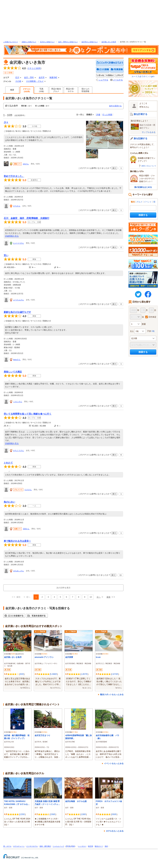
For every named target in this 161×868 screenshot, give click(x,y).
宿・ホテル (7, 846)
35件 (22, 674)
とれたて (8, 463)
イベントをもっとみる (114, 763)
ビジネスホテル (32, 846)
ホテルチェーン (19, 846)
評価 (98, 115)
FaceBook (148, 294)
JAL (70, 846)
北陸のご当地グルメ (29, 42)
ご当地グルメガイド (11, 42)
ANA (73, 846)
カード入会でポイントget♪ (143, 68)
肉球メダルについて (149, 166)
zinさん (26, 164)
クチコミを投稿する (103, 70)
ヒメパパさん (19, 243)
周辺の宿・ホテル (71, 90)
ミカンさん (18, 402)
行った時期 (107, 115)
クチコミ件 (34, 68)
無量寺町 (53, 77)
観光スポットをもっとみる (112, 695)
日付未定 (152, 317)
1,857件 (84, 674)
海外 (106, 846)
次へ (99, 597)
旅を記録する (141, 138)
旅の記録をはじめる (143, 187)
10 (91, 597)
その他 (18, 81)
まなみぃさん (19, 571)
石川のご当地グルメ (47, 42)
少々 (6, 122)
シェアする (103, 80)
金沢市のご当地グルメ (90, 42)
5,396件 (54, 674)
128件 (83, 814)
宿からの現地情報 (85, 90)
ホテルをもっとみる (115, 831)
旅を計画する (141, 114)
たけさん (28, 490)
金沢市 (42, 77)
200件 (114, 814)
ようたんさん (19, 300)
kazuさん (17, 359)
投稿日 (89, 115)
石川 (17, 77)
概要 (12, 90)
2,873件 (115, 674)
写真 (42, 90)
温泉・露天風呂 (45, 846)
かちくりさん (19, 450)
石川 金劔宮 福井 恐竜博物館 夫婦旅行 (27, 218)
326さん (26, 529)
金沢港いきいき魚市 (109, 42)
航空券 (91, 846)
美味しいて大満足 (13, 372)
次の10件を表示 (63, 588)
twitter (138, 294)
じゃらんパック (58, 846)
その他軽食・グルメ (35, 81)
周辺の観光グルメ (56, 90)
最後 (108, 597)
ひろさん (17, 206)
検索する (143, 215)
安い (6, 255)
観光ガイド (99, 846)
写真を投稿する (117, 70)
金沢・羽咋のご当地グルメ (68, 42)
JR (67, 846)
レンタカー (82, 846)
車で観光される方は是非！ (17, 541)
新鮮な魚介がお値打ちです (17, 312)
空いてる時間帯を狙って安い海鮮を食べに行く (28, 414)
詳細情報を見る (12, 236)
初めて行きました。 (14, 176)
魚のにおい (9, 502)
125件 (22, 814)
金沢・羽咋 (29, 77)
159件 (53, 814)
